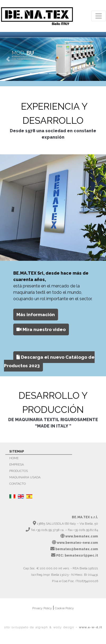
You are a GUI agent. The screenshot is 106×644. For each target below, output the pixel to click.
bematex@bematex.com (77, 551)
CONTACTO (17, 486)
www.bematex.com (82, 538)
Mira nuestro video (41, 332)
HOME (14, 460)
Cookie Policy (64, 610)
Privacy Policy (43, 610)
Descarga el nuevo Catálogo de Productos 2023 (49, 364)
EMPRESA (17, 467)
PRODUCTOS (19, 473)
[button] (8, 59)
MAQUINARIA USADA (25, 479)
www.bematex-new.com (77, 545)
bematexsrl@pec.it (81, 558)
